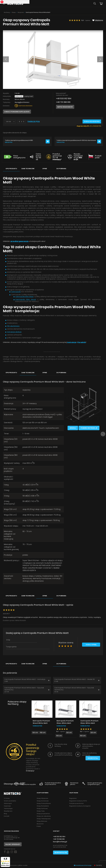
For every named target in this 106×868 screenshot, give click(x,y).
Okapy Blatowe (42, 821)
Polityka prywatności (76, 803)
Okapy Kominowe (43, 801)
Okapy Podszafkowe (44, 803)
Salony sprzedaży (13, 844)
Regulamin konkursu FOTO (78, 801)
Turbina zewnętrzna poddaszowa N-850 (19, 140)
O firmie (7, 798)
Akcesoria (40, 824)
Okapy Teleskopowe (44, 819)
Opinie (45, 169)
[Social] (5, 852)
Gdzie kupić (8, 803)
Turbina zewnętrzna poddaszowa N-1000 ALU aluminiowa (76, 140)
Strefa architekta (10, 801)
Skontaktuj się (61, 853)
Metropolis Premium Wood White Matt (41, 722)
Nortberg (7, 12)
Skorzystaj (93, 758)
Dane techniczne (28, 169)
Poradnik (82, 342)
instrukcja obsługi (14, 332)
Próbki (39, 826)
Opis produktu (11, 169)
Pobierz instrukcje (89, 428)
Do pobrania (61, 169)
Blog (5, 814)
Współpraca (8, 811)
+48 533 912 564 (64, 99)
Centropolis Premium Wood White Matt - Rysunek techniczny (27, 690)
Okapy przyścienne (43, 814)
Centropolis (16, 292)
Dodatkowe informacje (83, 865)
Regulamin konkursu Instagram (80, 806)
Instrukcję (72, 342)
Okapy (14, 12)
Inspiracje (7, 806)
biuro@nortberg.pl (60, 842)
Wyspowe (21, 12)
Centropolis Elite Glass (24, 297)
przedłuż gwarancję (20, 241)
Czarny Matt (29, 96)
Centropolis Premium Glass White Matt (89, 722)
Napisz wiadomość (65, 107)
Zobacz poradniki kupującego (17, 112)
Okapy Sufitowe (42, 808)
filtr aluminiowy (13, 326)
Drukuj (73, 428)
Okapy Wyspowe (42, 798)
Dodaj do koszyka (92, 121)
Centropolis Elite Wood (26, 299)
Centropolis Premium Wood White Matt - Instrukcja (27, 680)
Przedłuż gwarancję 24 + (57, 157)
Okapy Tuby (41, 811)
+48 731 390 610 (63, 102)
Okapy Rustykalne (43, 806)
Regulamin (73, 798)
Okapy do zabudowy (44, 816)
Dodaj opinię (91, 645)
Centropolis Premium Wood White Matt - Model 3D (77, 680)
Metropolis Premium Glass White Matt (65, 722)
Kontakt (7, 816)
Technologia (8, 808)
